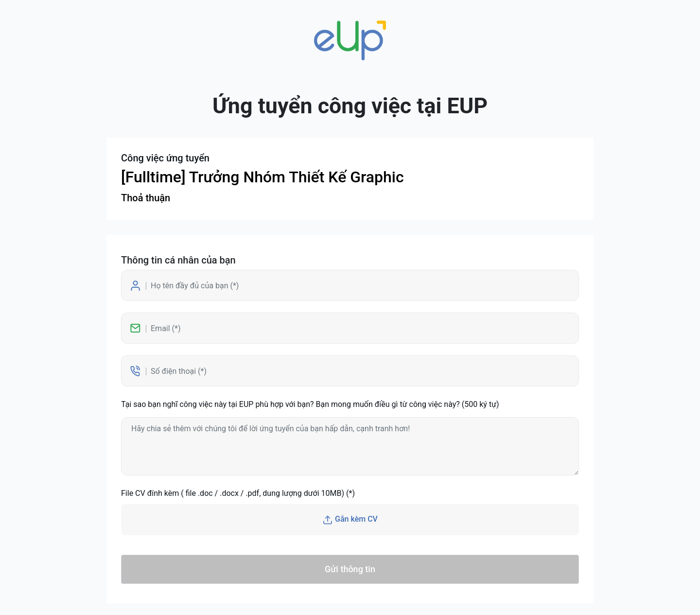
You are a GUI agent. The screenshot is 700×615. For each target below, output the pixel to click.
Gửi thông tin (350, 569)
